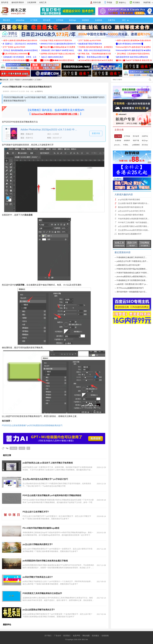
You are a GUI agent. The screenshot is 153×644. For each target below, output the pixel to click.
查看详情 (96, 133)
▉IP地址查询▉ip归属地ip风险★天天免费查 (58, 47)
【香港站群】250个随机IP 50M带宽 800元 (57, 50)
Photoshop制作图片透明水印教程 (131, 215)
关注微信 (136, 2)
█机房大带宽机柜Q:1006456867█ (130, 44)
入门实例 (34, 20)
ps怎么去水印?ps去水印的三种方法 (132, 211)
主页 (11, 80)
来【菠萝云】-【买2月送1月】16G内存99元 (20, 44)
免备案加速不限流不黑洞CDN (90, 44)
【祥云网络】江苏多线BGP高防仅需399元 (133, 54)
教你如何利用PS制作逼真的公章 (131, 207)
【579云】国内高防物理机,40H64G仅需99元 (20, 50)
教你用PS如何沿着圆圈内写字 (130, 234)
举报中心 (122, 3)
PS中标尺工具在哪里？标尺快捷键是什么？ (135, 223)
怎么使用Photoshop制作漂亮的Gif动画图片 (135, 230)
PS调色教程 (127, 145)
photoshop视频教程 (118, 145)
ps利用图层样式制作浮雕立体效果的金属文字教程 (45, 561)
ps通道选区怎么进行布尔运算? (128, 265)
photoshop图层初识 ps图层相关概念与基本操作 (135, 277)
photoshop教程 (28, 80)
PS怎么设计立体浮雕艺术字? (36, 512)
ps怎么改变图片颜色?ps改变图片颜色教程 (134, 226)
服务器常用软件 (18, 2)
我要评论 (39, 91)
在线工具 (43, 2)
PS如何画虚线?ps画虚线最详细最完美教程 (135, 219)
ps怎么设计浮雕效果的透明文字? (38, 544)
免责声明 (76, 636)
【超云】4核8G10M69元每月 (52, 57)
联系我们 (67, 636)
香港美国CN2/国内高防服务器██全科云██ (20, 60)
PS (28, 448)
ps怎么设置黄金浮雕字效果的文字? (39, 610)
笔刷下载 (136, 140)
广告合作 (58, 636)
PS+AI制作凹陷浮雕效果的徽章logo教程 (41, 528)
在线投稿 (105, 636)
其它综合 (145, 145)
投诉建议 (95, 636)
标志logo (73, 20)
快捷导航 (148, 2)
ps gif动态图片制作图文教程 (129, 200)
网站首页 (7, 20)
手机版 (109, 2)
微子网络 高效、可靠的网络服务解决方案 (95, 54)
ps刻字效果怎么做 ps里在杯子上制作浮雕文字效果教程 (48, 463)
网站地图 (86, 636)
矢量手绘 (112, 20)
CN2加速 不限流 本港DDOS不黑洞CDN (56, 40)
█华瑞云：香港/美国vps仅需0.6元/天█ (93, 57)
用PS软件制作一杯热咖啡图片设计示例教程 (134, 292)
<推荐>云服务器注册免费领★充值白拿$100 (20, 40)
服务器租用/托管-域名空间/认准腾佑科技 (132, 57)
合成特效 (99, 20)
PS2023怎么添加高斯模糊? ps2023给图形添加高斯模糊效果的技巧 (32, 425)
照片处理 (47, 20)
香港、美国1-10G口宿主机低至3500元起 (94, 50)
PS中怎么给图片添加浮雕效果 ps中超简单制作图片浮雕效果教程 (52, 495)
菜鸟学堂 (5, 2)
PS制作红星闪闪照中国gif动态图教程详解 (133, 269)
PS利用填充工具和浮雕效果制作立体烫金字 (42, 593)
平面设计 (18, 80)
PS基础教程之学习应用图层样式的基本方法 (134, 280)
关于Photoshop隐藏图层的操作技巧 (130, 288)
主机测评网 (32, 2)
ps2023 (22, 448)
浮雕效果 (14, 448)
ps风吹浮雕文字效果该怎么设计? (38, 577)
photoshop (20, 20)
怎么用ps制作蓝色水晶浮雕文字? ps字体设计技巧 (45, 479)
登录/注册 (97, 2)
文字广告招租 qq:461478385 (90, 40)
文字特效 (60, 20)
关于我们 (48, 636)
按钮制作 (86, 20)
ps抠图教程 (136, 145)
